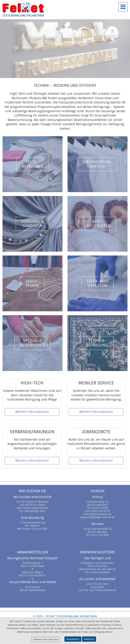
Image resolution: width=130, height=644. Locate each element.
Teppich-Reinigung (97, 343)
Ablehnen (89, 639)
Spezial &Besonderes (32, 343)
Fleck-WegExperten (97, 283)
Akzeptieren (73, 639)
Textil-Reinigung (32, 164)
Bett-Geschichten (97, 224)
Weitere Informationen (32, 412)
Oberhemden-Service (97, 164)
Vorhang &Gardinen (32, 224)
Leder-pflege (32, 283)
